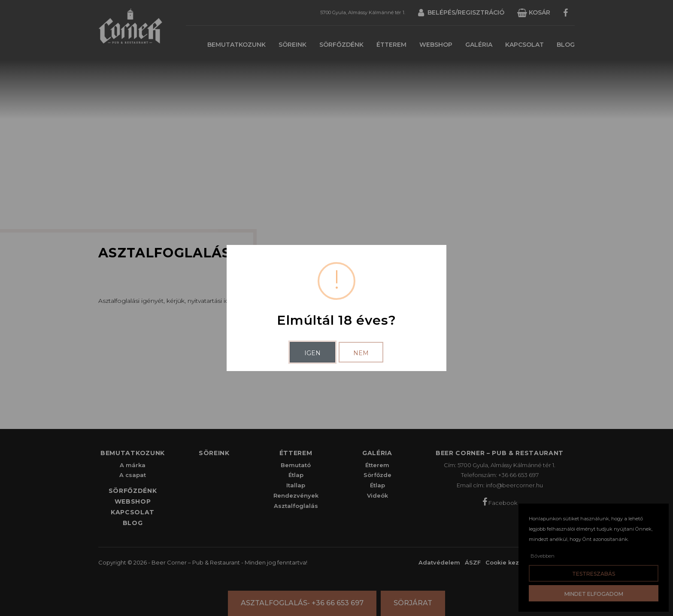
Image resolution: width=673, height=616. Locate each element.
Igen (312, 353)
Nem (361, 353)
